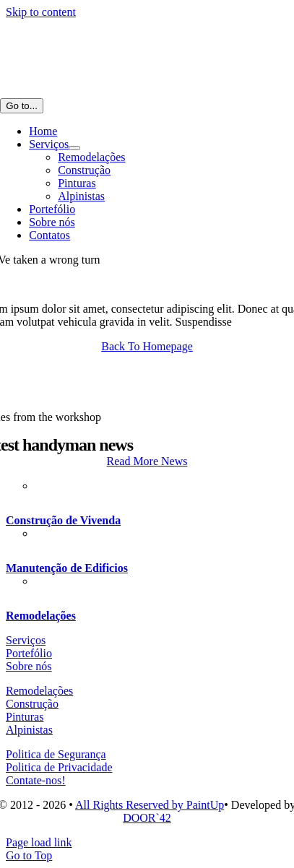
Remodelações (41, 616)
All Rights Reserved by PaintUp (150, 805)
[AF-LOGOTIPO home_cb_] (72, 91)
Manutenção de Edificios (67, 568)
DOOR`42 (147, 818)
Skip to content (41, 12)
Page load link (39, 842)
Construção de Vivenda (63, 520)
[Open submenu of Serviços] (74, 148)
